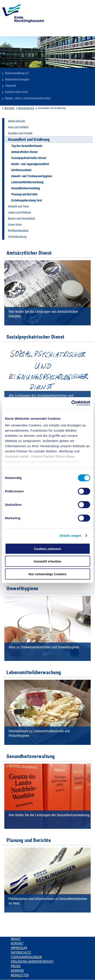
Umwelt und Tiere (18, 206)
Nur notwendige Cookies (48, 574)
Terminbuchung (17, 237)
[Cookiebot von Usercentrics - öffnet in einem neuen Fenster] (71, 403)
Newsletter (20, 975)
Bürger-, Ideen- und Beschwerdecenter (28, 98)
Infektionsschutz (21, 170)
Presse (16, 966)
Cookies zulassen (48, 549)
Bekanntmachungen (17, 79)
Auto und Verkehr (18, 127)
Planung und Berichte (24, 194)
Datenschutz (21, 953)
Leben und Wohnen (20, 212)
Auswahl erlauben (47, 561)
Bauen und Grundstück (21, 218)
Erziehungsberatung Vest (26, 200)
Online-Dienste (17, 121)
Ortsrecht (11, 86)
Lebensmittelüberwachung (27, 182)
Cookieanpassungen (26, 957)
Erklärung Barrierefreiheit (32, 962)
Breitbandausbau (18, 231)
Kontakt (17, 943)
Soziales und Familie (20, 133)
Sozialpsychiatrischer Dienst (29, 158)
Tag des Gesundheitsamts (27, 146)
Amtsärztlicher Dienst (24, 152)
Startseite (9, 108)
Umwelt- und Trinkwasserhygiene (32, 176)
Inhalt (16, 939)
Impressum (19, 948)
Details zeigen (70, 536)
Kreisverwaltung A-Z (17, 73)
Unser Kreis (15, 225)
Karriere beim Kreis (17, 92)
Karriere (17, 971)
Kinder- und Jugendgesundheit (30, 164)
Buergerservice (26, 108)
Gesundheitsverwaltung (26, 188)
